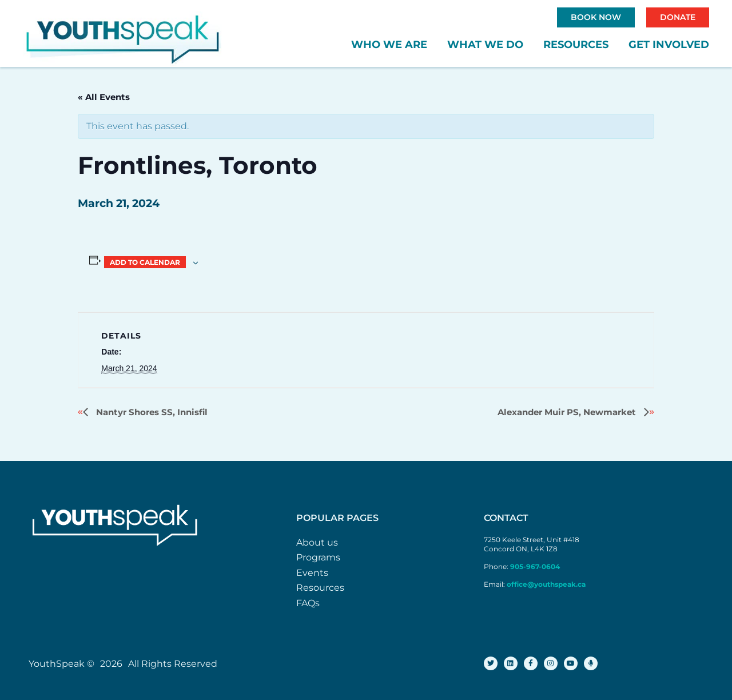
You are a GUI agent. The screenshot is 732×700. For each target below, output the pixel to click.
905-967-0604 (536, 566)
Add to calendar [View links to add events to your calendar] (145, 262)
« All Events (104, 97)
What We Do (485, 45)
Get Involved (669, 45)
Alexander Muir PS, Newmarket (568, 412)
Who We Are (389, 45)
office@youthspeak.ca (546, 584)
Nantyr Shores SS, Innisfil (151, 412)
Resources (576, 45)
